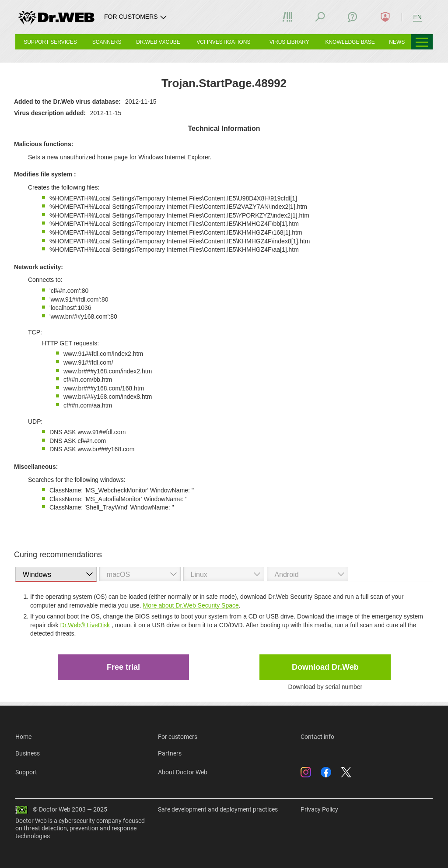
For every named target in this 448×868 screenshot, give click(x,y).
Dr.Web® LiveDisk (85, 625)
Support (26, 772)
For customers (178, 737)
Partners (170, 753)
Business (28, 753)
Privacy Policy (319, 809)
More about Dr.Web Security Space (191, 605)
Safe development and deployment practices (218, 809)
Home (23, 737)
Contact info (317, 737)
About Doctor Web (183, 772)
